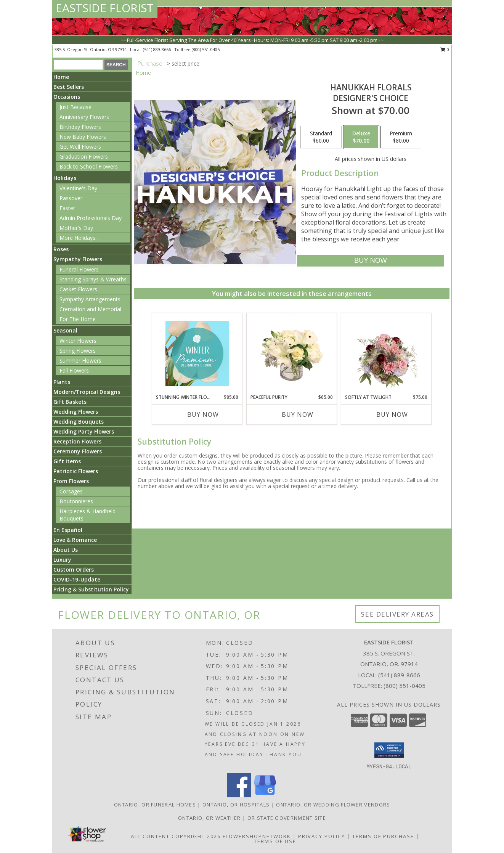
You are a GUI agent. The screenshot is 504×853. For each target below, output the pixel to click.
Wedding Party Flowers (84, 431)
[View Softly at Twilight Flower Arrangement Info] (386, 353)
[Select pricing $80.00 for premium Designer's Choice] (401, 137)
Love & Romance (75, 540)
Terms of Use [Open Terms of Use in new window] (275, 841)
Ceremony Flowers (78, 451)
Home (61, 77)
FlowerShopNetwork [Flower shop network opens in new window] (257, 836)
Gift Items (67, 461)
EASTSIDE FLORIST (105, 8)
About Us (66, 550)
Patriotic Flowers (76, 471)
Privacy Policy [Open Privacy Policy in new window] (322, 836)
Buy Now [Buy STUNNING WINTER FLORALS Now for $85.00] (203, 414)
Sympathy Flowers (78, 259)
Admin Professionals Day (91, 218)
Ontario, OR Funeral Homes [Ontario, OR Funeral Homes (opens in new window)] (155, 805)
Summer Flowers (80, 361)
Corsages (71, 491)
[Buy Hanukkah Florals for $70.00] (370, 261)
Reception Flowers (77, 441)
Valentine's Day (78, 188)
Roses (61, 249)
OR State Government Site (287, 818)
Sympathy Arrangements (90, 299)
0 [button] (445, 49)
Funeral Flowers (79, 269)
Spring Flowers (78, 351)
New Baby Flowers (83, 137)
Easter (67, 208)
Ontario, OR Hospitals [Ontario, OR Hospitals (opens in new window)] (236, 805)
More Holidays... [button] (79, 238)
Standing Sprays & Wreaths (93, 279)
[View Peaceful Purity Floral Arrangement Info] (292, 353)
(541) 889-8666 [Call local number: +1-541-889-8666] (157, 49)
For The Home (78, 319)
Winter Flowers (78, 341)
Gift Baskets (70, 402)
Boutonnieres (76, 501)
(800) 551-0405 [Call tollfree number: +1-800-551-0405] (206, 49)
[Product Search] (78, 65)
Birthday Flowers (80, 127)
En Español (68, 530)
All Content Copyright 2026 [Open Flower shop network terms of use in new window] (176, 836)
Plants (62, 382)
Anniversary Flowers (84, 117)
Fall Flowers (74, 370)
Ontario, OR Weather (209, 818)
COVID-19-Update (77, 579)
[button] (389, 750)
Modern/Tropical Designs (87, 392)
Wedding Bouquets (79, 422)
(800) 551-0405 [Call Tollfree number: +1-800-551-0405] (404, 686)
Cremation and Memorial (90, 309)
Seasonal (65, 330)
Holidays (65, 178)
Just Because (75, 107)
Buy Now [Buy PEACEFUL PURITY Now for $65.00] (298, 414)
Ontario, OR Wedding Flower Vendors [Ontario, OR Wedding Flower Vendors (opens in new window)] (333, 805)
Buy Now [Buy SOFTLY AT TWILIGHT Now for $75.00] (392, 414)
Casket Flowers (78, 289)
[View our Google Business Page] (265, 795)
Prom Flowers (71, 481)
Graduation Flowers (84, 157)
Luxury (62, 560)
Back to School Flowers (89, 166)
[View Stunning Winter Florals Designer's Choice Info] (197, 353)
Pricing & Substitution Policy (91, 589)
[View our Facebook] (239, 795)
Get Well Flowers (80, 147)
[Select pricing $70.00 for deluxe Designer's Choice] (361, 137)
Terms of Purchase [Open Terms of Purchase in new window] (383, 836)
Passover (71, 198)
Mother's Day (76, 228)
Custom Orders (74, 569)
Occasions (67, 97)
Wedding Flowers (76, 412)
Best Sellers (69, 87)
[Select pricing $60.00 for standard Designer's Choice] (321, 137)
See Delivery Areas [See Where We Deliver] (397, 614)
